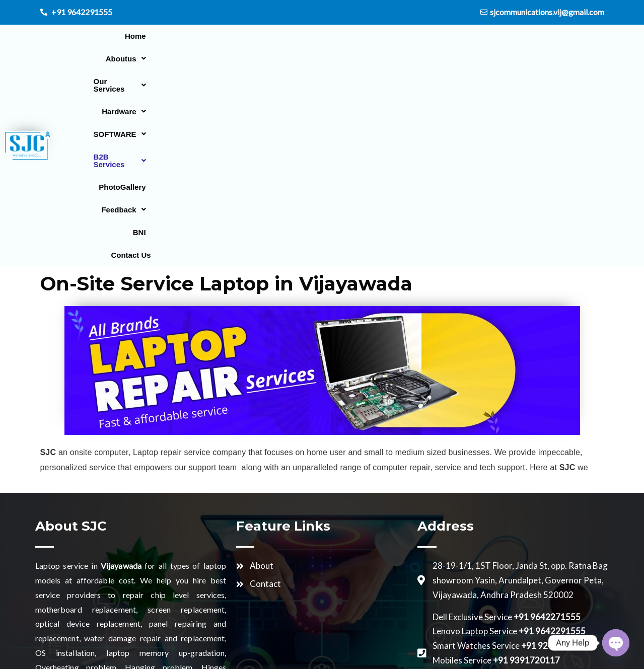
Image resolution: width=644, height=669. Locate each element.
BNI (531, 59)
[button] (175, 36)
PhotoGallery (504, 36)
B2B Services (437, 36)
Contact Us (572, 59)
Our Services (238, 36)
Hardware (303, 36)
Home (129, 36)
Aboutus (175, 36)
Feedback (565, 36)
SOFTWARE (367, 36)
